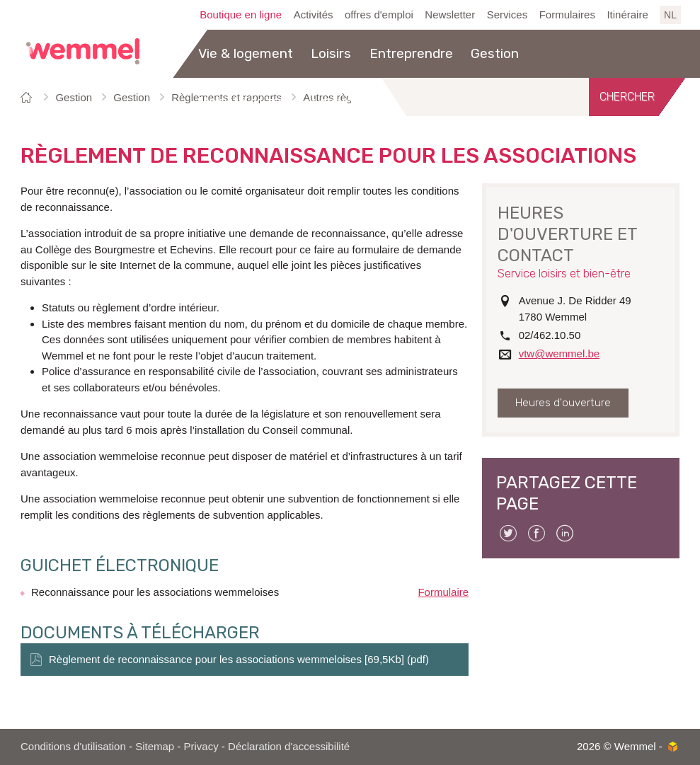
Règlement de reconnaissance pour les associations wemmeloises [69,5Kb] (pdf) (239, 659)
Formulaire (443, 592)
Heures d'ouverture (563, 403)
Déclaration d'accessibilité (289, 746)
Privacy (201, 746)
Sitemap (155, 746)
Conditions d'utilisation (73, 746)
